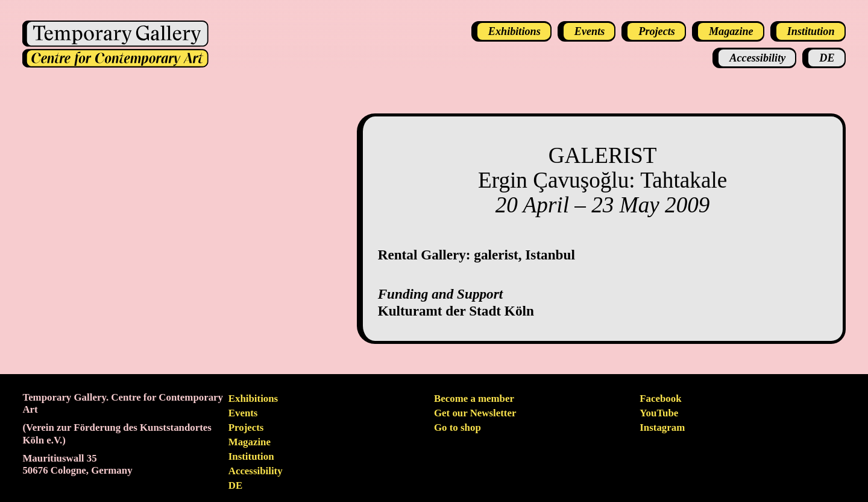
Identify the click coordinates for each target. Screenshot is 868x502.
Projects (246, 427)
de (235, 485)
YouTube (659, 413)
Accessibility (256, 471)
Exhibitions (253, 399)
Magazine (250, 442)
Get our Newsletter (475, 413)
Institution (251, 456)
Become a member (474, 399)
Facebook (660, 399)
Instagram (662, 427)
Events (243, 413)
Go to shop (458, 427)
